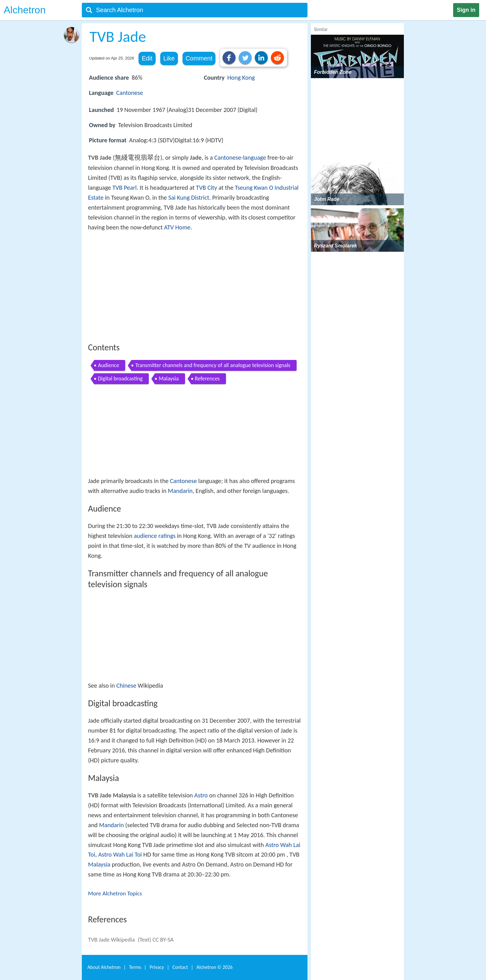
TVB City (206, 188)
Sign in (466, 10)
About (104, 967)
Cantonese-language (240, 157)
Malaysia (169, 379)
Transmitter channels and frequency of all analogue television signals (213, 365)
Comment (199, 58)
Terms (135, 967)
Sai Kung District (189, 197)
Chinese (126, 685)
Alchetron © (215, 967)
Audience (108, 365)
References (207, 379)
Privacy (157, 967)
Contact (180, 967)
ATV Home (177, 227)
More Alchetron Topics (115, 893)
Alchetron (25, 10)
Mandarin (180, 491)
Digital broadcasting (120, 379)
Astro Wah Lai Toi (120, 854)
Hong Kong (241, 78)
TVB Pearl (125, 188)
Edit (147, 58)
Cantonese (130, 93)
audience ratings (155, 536)
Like (169, 58)
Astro (201, 795)
